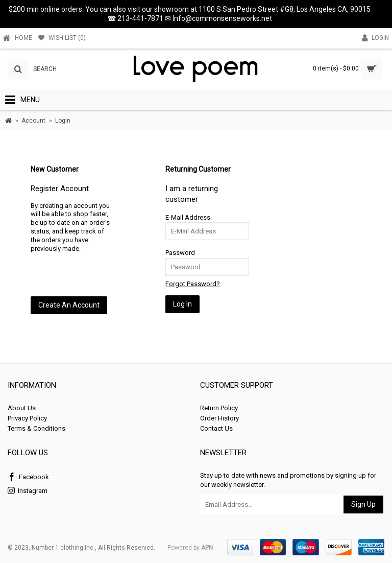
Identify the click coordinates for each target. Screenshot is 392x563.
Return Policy (219, 408)
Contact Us (216, 428)
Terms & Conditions (36, 428)
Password (180, 253)
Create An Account (69, 305)
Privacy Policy (27, 418)
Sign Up (363, 504)
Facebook (28, 477)
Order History (219, 418)
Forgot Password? (193, 284)
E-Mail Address (188, 217)
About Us (22, 408)
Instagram (28, 491)
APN (207, 548)
